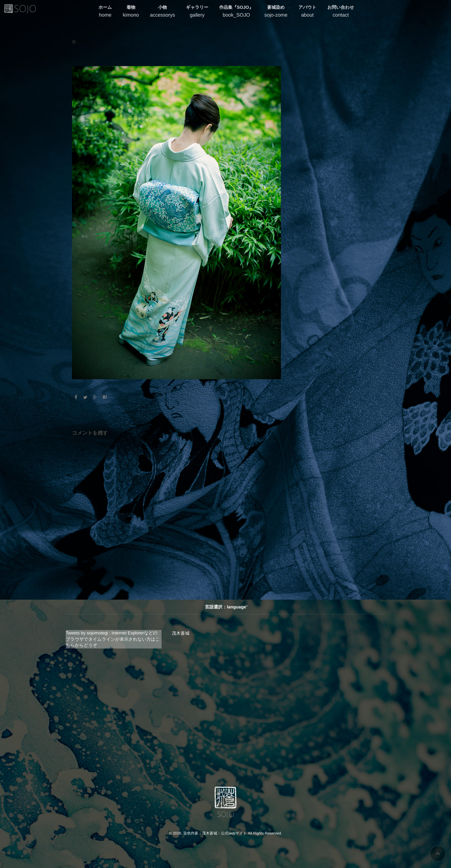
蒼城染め (276, 12)
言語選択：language (225, 607)
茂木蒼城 (181, 633)
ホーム (105, 12)
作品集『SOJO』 (236, 12)
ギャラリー (197, 12)
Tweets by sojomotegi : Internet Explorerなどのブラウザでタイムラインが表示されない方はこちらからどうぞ (113, 639)
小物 (163, 12)
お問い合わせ (341, 12)
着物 (131, 12)
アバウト (307, 12)
